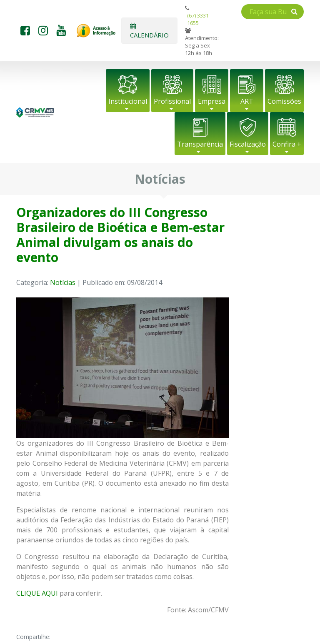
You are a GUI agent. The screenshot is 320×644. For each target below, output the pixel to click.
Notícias (63, 282)
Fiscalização (248, 144)
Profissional (172, 101)
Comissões (284, 101)
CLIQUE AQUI (37, 593)
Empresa (212, 101)
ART (247, 101)
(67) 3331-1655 (199, 19)
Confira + (287, 144)
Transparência (200, 144)
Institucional (128, 101)
